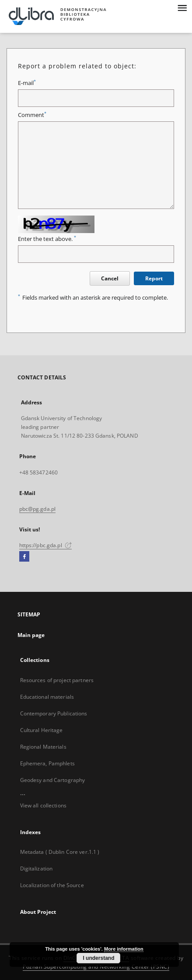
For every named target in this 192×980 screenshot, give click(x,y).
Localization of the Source (52, 885)
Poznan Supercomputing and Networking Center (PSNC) (96, 967)
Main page (31, 635)
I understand (98, 958)
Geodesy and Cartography (53, 780)
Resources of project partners (57, 680)
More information (124, 949)
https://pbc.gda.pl (45, 545)
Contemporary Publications (54, 713)
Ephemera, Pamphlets (47, 763)
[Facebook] (24, 557)
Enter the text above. (47, 239)
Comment (32, 115)
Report (154, 278)
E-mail (27, 83)
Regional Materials (43, 747)
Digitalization (37, 869)
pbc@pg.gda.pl (38, 509)
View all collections (43, 805)
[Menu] (182, 7)
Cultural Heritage (42, 730)
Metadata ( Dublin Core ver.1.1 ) (60, 852)
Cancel (110, 278)
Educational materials (47, 697)
